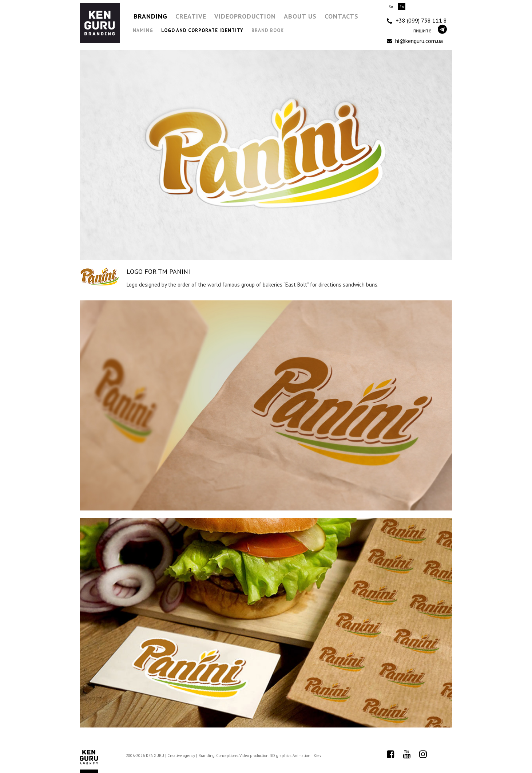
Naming (143, 30)
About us (300, 16)
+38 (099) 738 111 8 (417, 21)
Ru (391, 6)
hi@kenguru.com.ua (415, 41)
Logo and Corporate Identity (202, 30)
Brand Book (268, 30)
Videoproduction (245, 16)
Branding (150, 16)
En (402, 7)
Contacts (342, 16)
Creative (191, 16)
